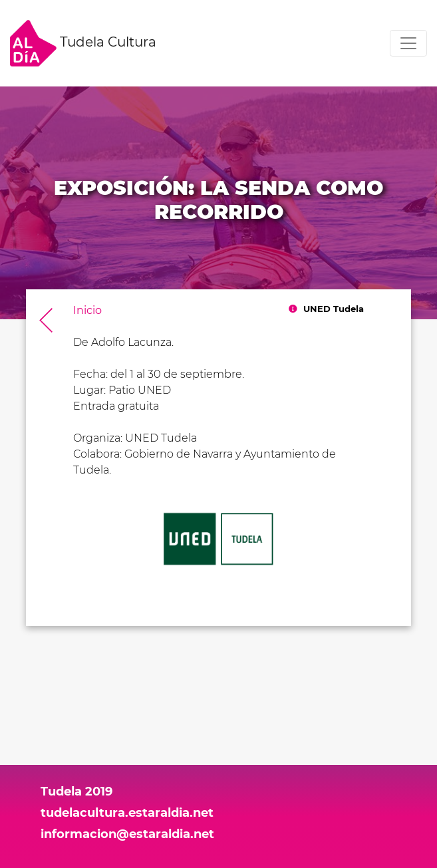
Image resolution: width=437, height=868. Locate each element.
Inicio (87, 310)
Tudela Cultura (83, 43)
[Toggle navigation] (408, 43)
